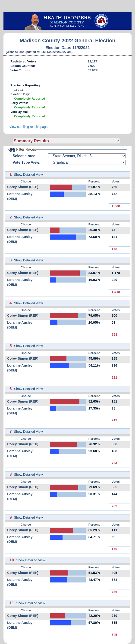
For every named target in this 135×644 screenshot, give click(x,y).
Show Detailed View (28, 175)
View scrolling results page (28, 127)
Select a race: (25, 156)
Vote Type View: (27, 162)
